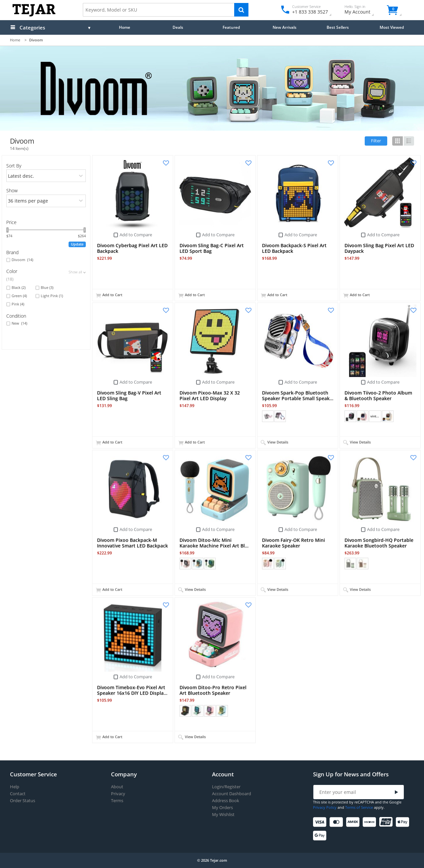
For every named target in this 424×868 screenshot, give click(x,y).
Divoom (22, 260)
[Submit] (397, 792)
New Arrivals (285, 27)
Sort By (14, 166)
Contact (18, 794)
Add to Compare (136, 235)
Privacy (118, 794)
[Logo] (34, 15)
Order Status (23, 801)
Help (15, 787)
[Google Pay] (321, 836)
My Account (363, 10)
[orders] (46, 176)
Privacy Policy (325, 807)
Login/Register (226, 787)
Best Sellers (338, 27)
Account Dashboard (232, 794)
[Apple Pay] (404, 822)
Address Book (226, 801)
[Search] (241, 10)
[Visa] (321, 822)
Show (12, 190)
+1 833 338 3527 (310, 12)
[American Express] (354, 822)
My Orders (222, 808)
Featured (231, 27)
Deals (178, 27)
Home (125, 27)
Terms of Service (359, 807)
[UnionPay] (387, 822)
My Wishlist (223, 815)
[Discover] (371, 822)
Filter (376, 141)
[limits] (46, 201)
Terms (117, 801)
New (19, 323)
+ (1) (234, 710)
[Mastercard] (337, 822)
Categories (32, 27)
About (117, 787)
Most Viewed (392, 27)
